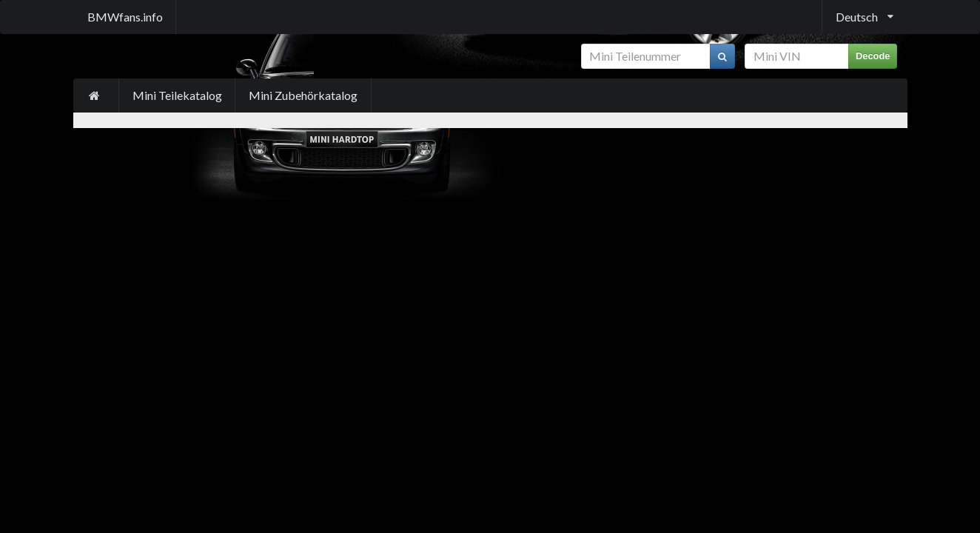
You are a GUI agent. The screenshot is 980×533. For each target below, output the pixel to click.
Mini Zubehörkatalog (303, 95)
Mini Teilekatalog (177, 95)
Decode (873, 56)
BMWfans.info (125, 17)
